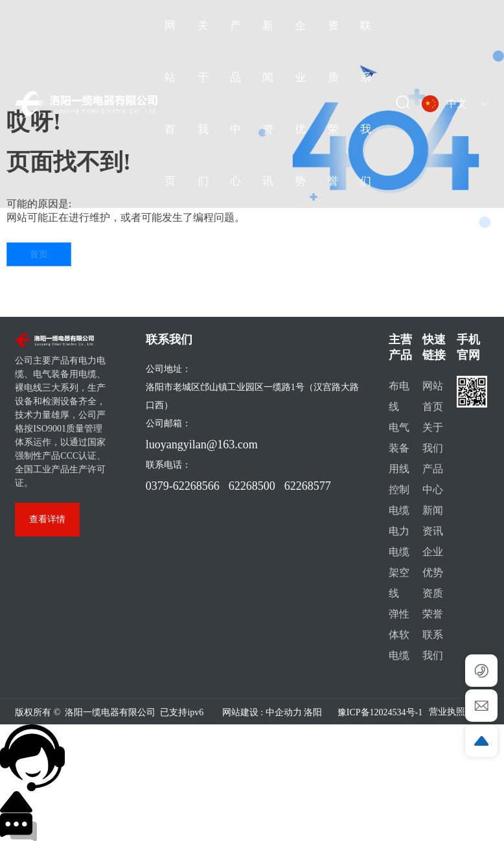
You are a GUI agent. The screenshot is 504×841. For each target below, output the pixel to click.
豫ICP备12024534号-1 (380, 712)
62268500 (252, 486)
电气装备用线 (399, 448)
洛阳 (313, 712)
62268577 (308, 486)
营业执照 (447, 712)
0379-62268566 (183, 486)
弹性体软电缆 (399, 635)
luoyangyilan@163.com (202, 444)
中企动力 (284, 712)
